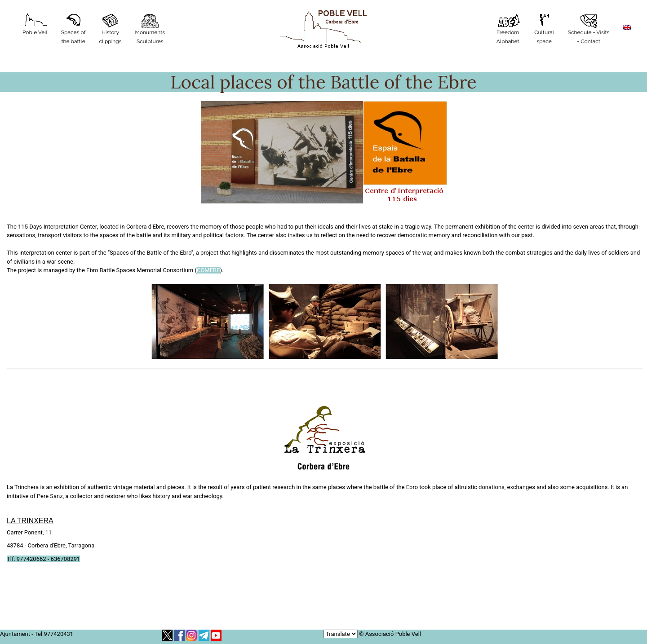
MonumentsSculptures (150, 29)
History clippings (110, 29)
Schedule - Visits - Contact (589, 29)
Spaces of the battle (73, 29)
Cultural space (544, 29)
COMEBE (208, 270)
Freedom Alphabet (508, 29)
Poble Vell (35, 24)
